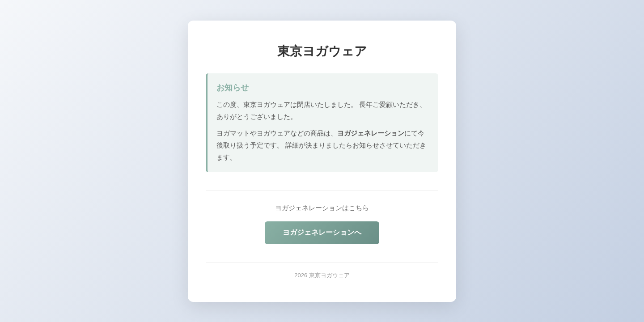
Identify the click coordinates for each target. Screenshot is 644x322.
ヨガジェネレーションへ (322, 232)
